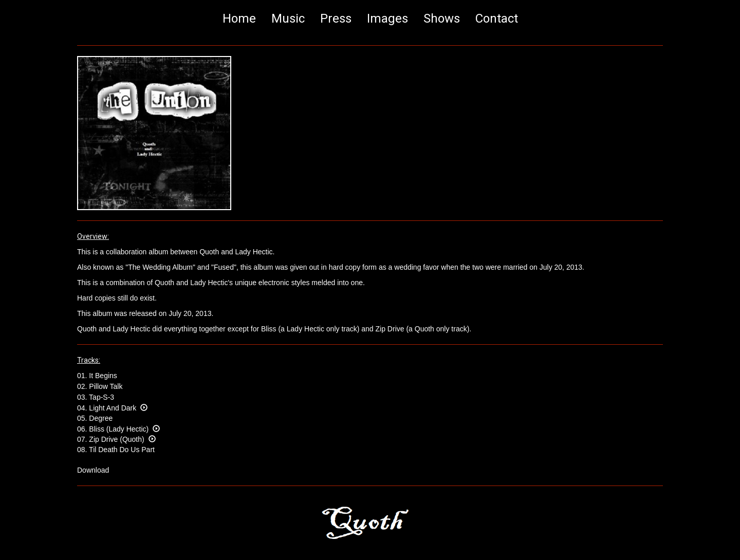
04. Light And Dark (112, 408)
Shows (442, 18)
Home (239, 18)
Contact (497, 18)
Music (288, 18)
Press (336, 18)
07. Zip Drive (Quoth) (116, 439)
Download (93, 470)
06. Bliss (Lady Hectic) (118, 429)
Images (387, 18)
